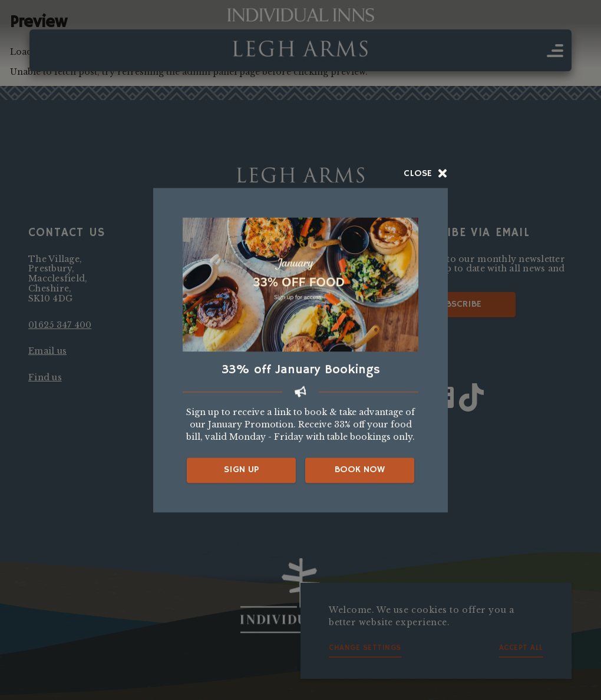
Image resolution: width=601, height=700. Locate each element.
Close (426, 174)
